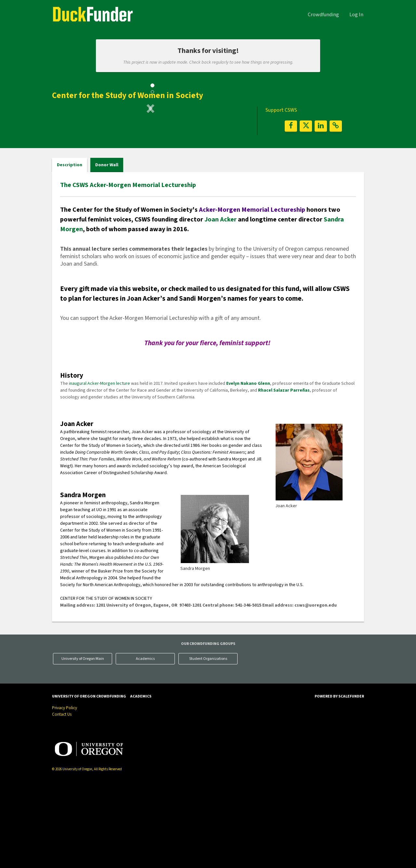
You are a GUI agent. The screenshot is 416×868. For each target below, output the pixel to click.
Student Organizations (208, 742)
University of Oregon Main (83, 742)
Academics (145, 742)
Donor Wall (107, 248)
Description (70, 248)
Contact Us (62, 798)
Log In (356, 15)
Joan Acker (221, 302)
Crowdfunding (323, 15)
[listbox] (150, 162)
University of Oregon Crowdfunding (89, 780)
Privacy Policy (65, 791)
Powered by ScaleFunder (339, 780)
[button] (67, 162)
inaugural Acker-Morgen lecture (99, 466)
